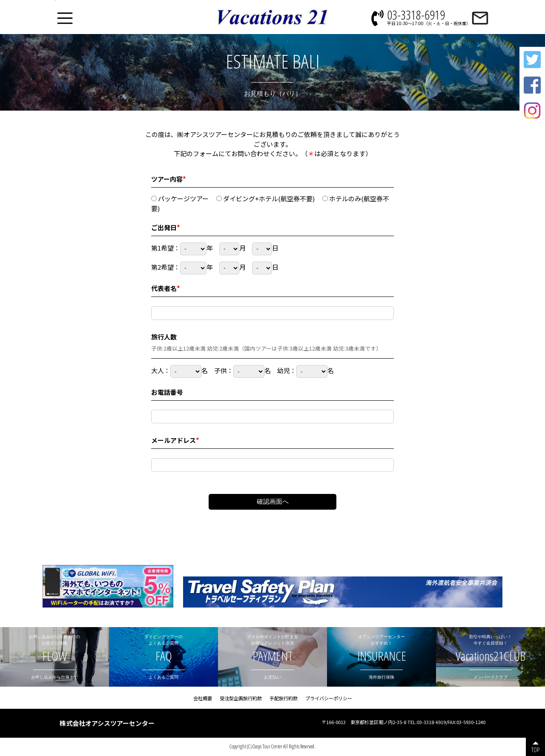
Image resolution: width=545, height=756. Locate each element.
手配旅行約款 (284, 698)
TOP (535, 750)
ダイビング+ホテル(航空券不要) (265, 198)
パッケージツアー (180, 198)
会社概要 (203, 698)
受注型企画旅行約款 (241, 698)
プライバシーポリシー (329, 698)
